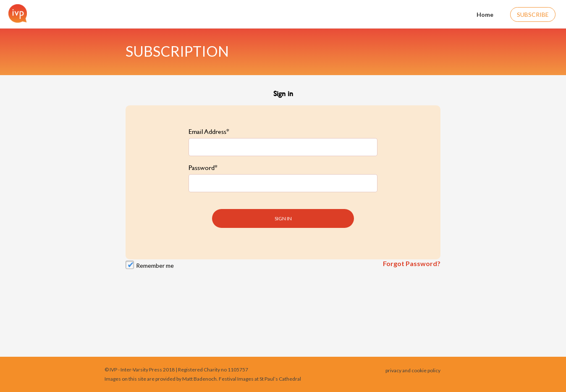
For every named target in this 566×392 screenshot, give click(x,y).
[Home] (16, 13)
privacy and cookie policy (413, 370)
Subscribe (533, 14)
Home (480, 14)
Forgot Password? (412, 259)
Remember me (155, 261)
